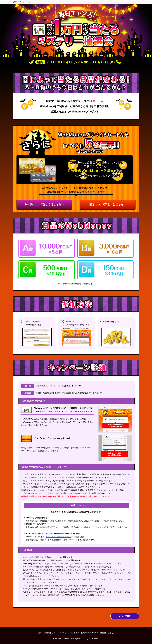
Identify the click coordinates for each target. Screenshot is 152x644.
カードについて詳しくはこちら (44, 204)
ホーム (28, 2)
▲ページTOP (125, 616)
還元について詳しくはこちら (108, 204)
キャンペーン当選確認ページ (58, 537)
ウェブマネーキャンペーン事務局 (66, 633)
